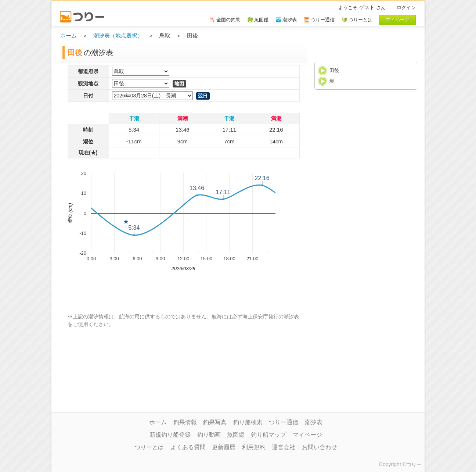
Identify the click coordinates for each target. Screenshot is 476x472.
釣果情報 (185, 422)
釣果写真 (215, 422)
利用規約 (254, 447)
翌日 (203, 96)
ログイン (406, 8)
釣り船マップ (268, 435)
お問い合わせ (320, 447)
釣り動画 (209, 435)
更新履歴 (224, 447)
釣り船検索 (248, 422)
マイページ (307, 435)
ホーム (68, 35)
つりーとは (149, 447)
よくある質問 (188, 447)
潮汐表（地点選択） (118, 35)
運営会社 (284, 447)
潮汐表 (314, 422)
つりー (414, 464)
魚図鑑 (236, 435)
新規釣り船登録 (170, 435)
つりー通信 (284, 422)
